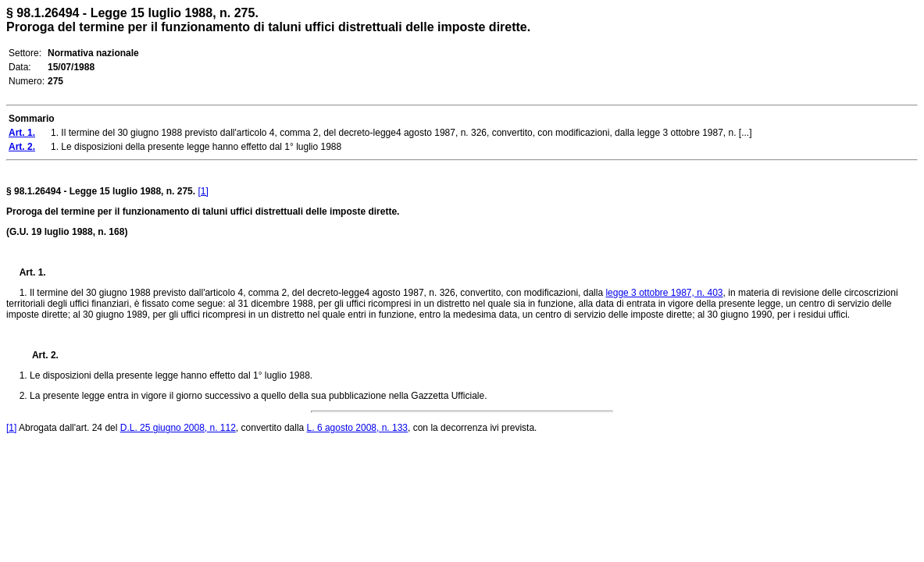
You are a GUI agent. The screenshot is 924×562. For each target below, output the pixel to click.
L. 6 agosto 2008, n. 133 (357, 428)
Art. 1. (33, 272)
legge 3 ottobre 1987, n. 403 (664, 293)
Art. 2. (39, 355)
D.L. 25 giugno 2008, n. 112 (178, 428)
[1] (203, 191)
